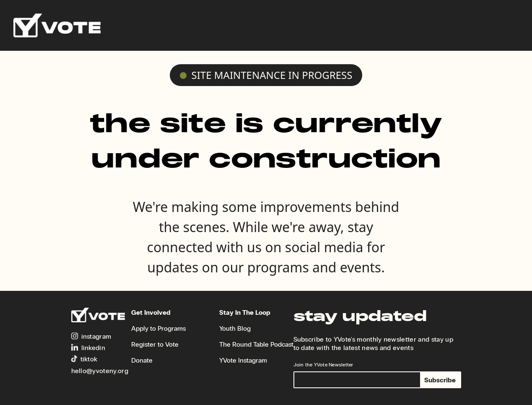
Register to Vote (155, 344)
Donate (142, 360)
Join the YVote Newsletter (323, 365)
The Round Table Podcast (256, 344)
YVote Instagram (243, 360)
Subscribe (440, 380)
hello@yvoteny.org (100, 371)
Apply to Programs (158, 328)
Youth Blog (235, 328)
